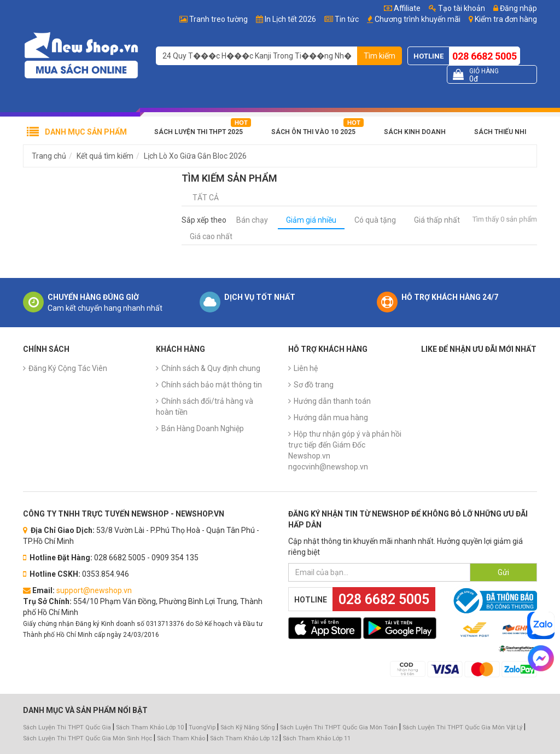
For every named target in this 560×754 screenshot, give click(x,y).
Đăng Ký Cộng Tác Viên (68, 368)
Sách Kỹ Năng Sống (248, 727)
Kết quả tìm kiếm (105, 156)
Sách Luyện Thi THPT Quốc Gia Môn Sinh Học (87, 738)
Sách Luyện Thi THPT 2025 (199, 132)
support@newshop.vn (94, 590)
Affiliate (402, 8)
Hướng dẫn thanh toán (332, 401)
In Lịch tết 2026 (290, 19)
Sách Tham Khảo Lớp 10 (150, 727)
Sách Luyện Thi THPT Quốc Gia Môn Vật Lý (462, 727)
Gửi (503, 572)
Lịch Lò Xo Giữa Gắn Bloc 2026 (195, 156)
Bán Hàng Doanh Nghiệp (203, 428)
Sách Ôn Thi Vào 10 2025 (313, 132)
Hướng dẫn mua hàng (331, 417)
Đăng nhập (515, 8)
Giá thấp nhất (437, 220)
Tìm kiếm (380, 56)
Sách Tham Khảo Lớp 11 (317, 738)
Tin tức (347, 19)
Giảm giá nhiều (311, 220)
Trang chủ (49, 156)
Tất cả (206, 198)
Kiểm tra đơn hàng (506, 19)
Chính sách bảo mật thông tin (212, 385)
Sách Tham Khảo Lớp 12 (245, 738)
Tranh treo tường (218, 19)
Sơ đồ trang (314, 385)
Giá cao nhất (211, 236)
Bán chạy (252, 220)
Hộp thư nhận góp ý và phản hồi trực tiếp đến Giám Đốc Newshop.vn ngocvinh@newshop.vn (345, 450)
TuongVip (202, 727)
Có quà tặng (375, 220)
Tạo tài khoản (457, 8)
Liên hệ (306, 368)
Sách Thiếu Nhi (500, 132)
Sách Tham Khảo (181, 738)
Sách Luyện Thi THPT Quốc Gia (67, 727)
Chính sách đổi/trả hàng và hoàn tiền (205, 407)
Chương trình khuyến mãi (418, 19)
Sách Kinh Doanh (415, 132)
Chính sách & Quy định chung (211, 368)
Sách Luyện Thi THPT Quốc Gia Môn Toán (339, 727)
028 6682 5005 (485, 56)
